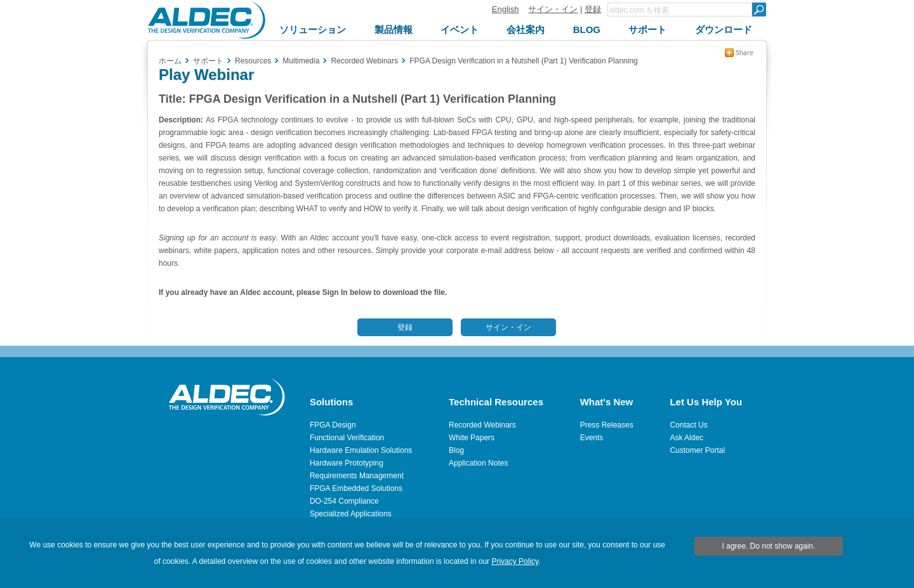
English (506, 9)
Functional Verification (347, 438)
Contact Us (688, 425)
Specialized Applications (351, 514)
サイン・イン (553, 9)
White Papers (472, 438)
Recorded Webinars (482, 425)
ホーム (170, 61)
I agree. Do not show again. (769, 546)
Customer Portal (697, 450)
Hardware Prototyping (347, 463)
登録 (593, 9)
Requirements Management (357, 476)
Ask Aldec (686, 438)
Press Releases (607, 425)
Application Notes (478, 463)
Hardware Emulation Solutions (361, 450)
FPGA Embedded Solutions (356, 488)
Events (592, 438)
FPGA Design (333, 425)
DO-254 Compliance (344, 501)
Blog (456, 450)
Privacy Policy (515, 561)
